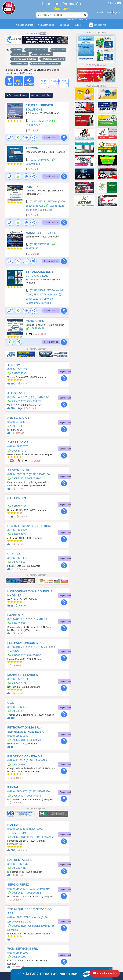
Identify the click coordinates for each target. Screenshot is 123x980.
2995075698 (33, 164)
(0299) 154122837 (18, 864)
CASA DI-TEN (35, 321)
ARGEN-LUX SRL (19, 470)
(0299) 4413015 (17, 760)
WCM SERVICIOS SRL (23, 949)
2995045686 (34, 796)
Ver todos (17, 50)
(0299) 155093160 (39, 474)
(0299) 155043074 (18, 792)
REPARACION (59, 50)
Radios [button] (78, 25)
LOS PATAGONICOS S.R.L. (26, 643)
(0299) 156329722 (41, 121)
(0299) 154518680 (36, 619)
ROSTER (32, 187)
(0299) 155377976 (18, 447)
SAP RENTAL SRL (20, 860)
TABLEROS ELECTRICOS (53, 59)
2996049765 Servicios (38, 303)
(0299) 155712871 (41, 244)
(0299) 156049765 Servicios (42, 295)
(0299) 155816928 (18, 474)
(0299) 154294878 (18, 422)
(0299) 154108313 (18, 707)
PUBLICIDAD (37, 33)
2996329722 (33, 125)
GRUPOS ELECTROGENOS (25, 59)
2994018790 (34, 655)
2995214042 (19, 562)
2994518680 (19, 623)
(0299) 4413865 (17, 619)
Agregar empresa (25, 25)
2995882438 (37, 328)
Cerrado (33, 130)
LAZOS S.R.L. (17, 615)
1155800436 (34, 740)
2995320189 (19, 740)
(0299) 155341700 (18, 953)
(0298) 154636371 (39, 397)
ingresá (117, 12)
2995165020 (19, 655)
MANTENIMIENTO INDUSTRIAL (46, 64)
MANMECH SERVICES (41, 233)
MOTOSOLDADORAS (43, 54)
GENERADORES (20, 54)
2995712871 (33, 249)
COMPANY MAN (20, 64)
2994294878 (19, 426)
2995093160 (34, 479)
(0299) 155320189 (18, 736)
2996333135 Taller (23, 837)
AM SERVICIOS (18, 442)
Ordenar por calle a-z (41, 95)
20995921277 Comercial (40, 299)
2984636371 (34, 401)
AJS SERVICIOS (18, 418)
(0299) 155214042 (18, 558)
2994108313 (19, 711)
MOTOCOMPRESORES (37, 50)
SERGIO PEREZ (18, 885)
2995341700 (19, 957)
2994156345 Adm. (43, 210)
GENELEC (14, 554)
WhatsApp (55, 82)
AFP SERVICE (17, 393)
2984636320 (19, 401)
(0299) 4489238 (17, 647)
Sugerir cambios (51, 138)
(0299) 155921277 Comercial (46, 290)
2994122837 (19, 868)
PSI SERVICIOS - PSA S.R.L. (27, 756)
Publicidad (114, 3)
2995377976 (19, 451)
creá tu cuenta (104, 12)
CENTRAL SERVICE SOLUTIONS (30, 526)
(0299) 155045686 (39, 792)
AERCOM (32, 148)
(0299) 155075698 (41, 160)
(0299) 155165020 (37, 647)
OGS (11, 703)
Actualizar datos (46, 25)
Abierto (21, 606)
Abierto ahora (44, 84)
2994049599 (19, 765)
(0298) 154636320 (18, 397)
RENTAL (13, 787)
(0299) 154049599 (36, 760)
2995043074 (19, 796)
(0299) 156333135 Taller (44, 202)
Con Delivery (64, 84)
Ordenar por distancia (17, 95)
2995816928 (19, 479)
